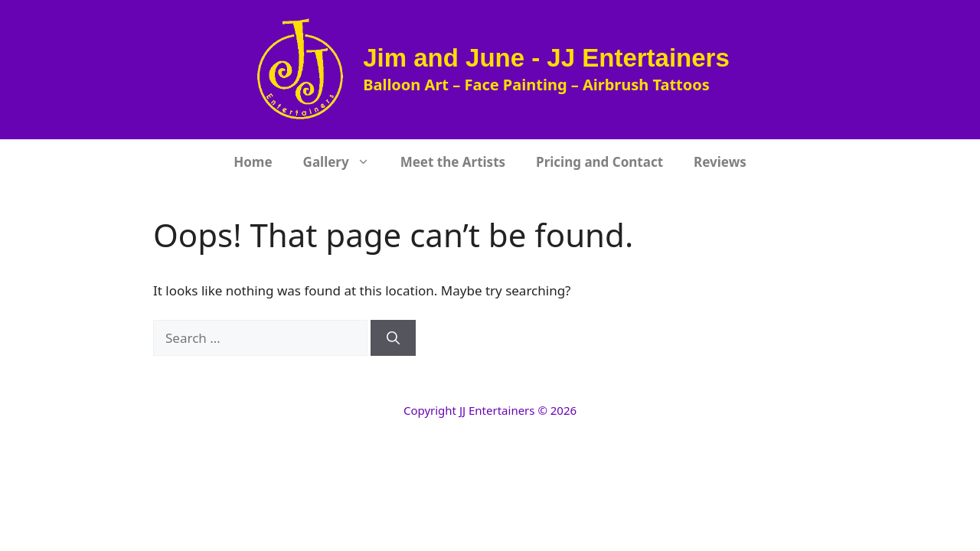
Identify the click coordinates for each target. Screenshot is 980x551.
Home (253, 162)
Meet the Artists (453, 162)
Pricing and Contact (599, 162)
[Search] (393, 338)
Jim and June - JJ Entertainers (546, 58)
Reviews (720, 162)
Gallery (344, 162)
